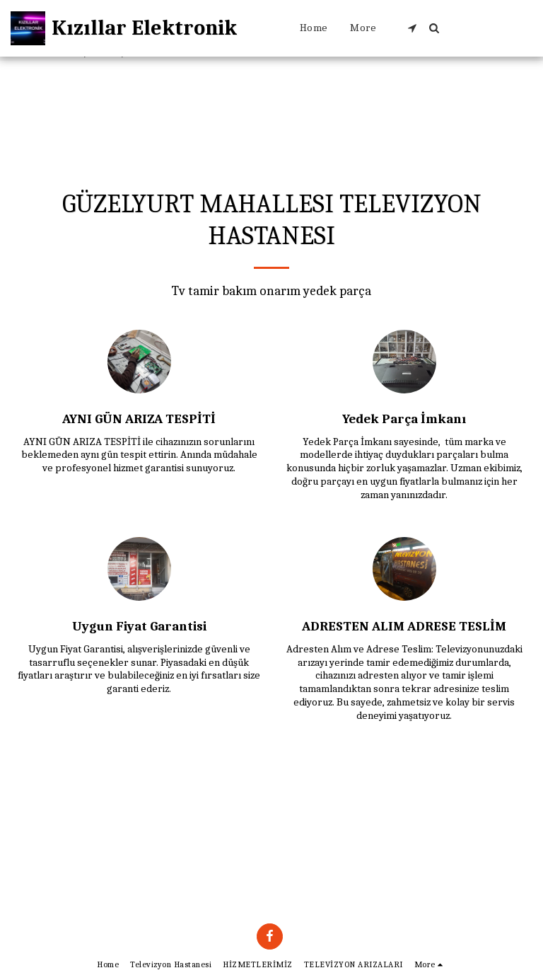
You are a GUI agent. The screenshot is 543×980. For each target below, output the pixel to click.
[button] (412, 28)
